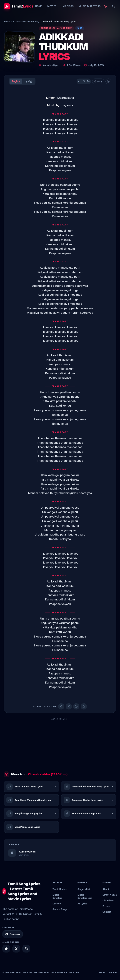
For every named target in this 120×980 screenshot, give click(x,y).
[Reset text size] (84, 81)
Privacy (106, 906)
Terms (102, 972)
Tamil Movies (60, 889)
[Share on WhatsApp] (76, 706)
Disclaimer (108, 900)
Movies (52, 6)
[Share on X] (16, 949)
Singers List (84, 889)
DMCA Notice (110, 895)
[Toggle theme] (105, 6)
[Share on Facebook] (61, 706)
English (16, 81)
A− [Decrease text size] (79, 81)
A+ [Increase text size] (88, 81)
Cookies (113, 972)
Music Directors (90, 6)
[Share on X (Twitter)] (69, 706)
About (106, 889)
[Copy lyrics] (98, 81)
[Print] (108, 81)
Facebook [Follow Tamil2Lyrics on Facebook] (13, 934)
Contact (107, 912)
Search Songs (60, 909)
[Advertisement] (60, 743)
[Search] (113, 6)
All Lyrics (82, 904)
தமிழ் (29, 81)
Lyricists (68, 6)
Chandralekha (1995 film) (26, 22)
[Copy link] (84, 706)
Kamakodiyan (51, 65)
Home (39, 6)
